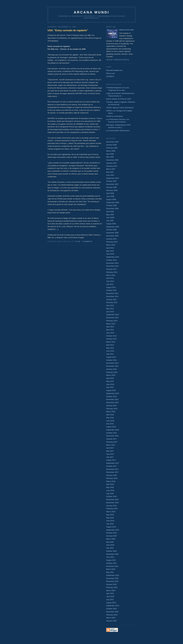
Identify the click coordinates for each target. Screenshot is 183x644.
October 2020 (111, 551)
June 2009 (110, 218)
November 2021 (112, 566)
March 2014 (111, 342)
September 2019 (113, 530)
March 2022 (111, 569)
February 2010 (112, 242)
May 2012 (110, 309)
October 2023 (111, 609)
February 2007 (112, 166)
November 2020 (112, 554)
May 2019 (110, 518)
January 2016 (111, 406)
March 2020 (111, 539)
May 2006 (110, 157)
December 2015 (112, 402)
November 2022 (112, 578)
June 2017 (110, 454)
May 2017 (110, 451)
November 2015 (112, 399)
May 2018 (110, 487)
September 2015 (113, 393)
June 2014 (110, 351)
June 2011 (110, 281)
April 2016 (110, 415)
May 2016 (110, 418)
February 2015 (112, 372)
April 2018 (110, 484)
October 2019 (111, 533)
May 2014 (110, 348)
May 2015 (110, 381)
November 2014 (112, 363)
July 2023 (110, 600)
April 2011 (110, 278)
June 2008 (110, 196)
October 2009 (111, 230)
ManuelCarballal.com (114, 70)
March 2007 (111, 169)
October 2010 (111, 260)
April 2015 (110, 378)
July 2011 (110, 284)
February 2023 (112, 587)
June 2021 (110, 557)
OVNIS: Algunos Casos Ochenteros (120, 108)
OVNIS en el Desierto (114, 116)
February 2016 (112, 409)
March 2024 (111, 618)
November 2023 (112, 612)
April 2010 (110, 248)
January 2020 (111, 536)
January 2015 (111, 369)
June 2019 (110, 521)
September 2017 (113, 463)
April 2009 (110, 212)
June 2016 (110, 421)
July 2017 (110, 457)
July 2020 (110, 548)
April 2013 (110, 327)
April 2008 (110, 193)
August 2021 (111, 560)
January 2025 (111, 621)
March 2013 (111, 324)
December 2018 (112, 503)
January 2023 (111, 584)
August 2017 (111, 460)
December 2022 (112, 581)
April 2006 (110, 154)
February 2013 (112, 321)
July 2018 (110, 493)
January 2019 (111, 506)
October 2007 (111, 181)
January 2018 (111, 475)
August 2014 (111, 357)
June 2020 (110, 545)
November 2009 (112, 233)
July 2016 (110, 424)
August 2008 (111, 199)
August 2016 (111, 427)
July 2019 (110, 524)
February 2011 (112, 272)
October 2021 (111, 563)
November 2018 (112, 499)
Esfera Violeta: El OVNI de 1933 (119, 99)
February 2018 (112, 478)
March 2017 (111, 445)
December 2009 (112, 236)
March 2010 (111, 245)
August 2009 (111, 224)
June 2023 (110, 596)
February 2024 (112, 615)
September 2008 (113, 202)
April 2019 (110, 515)
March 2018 (111, 481)
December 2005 (112, 142)
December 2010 (112, 266)
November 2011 (112, 293)
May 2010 (110, 251)
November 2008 (112, 208)
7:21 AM (77, 242)
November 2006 (112, 160)
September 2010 (113, 257)
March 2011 (111, 275)
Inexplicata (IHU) (127, 30)
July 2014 (110, 354)
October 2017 (111, 466)
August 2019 (111, 527)
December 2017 (112, 472)
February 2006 (112, 148)
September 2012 (113, 315)
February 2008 (112, 190)
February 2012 (112, 302)
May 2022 (110, 572)
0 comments (87, 242)
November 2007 (112, 184)
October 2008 (111, 205)
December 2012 (112, 318)
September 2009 (113, 227)
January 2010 (111, 239)
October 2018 (111, 496)
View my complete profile (118, 60)
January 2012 (111, 299)
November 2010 (112, 263)
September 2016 (113, 430)
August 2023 (111, 603)
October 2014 (111, 360)
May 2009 (110, 215)
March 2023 (111, 590)
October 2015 (111, 396)
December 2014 (112, 366)
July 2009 (110, 221)
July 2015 (110, 387)
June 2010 (110, 254)
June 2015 (110, 384)
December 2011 (112, 296)
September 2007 (113, 178)
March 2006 (111, 151)
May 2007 (110, 172)
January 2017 (111, 439)
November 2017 (112, 469)
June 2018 (110, 490)
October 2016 (111, 433)
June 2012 (110, 312)
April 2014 (110, 345)
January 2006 (111, 145)
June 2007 (110, 175)
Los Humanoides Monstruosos (118, 131)
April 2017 (110, 448)
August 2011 (111, 287)
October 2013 (111, 336)
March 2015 (111, 375)
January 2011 (111, 269)
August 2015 (111, 390)
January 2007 (111, 163)
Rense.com (111, 73)
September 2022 (113, 575)
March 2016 (111, 412)
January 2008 (111, 187)
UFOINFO (110, 76)
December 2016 (112, 436)
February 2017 (112, 442)
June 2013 (110, 333)
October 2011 (111, 290)
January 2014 (111, 339)
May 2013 (110, 330)
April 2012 (110, 305)
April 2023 (110, 593)
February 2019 (112, 509)
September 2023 (113, 606)
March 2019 (111, 512)
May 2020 (110, 542)
